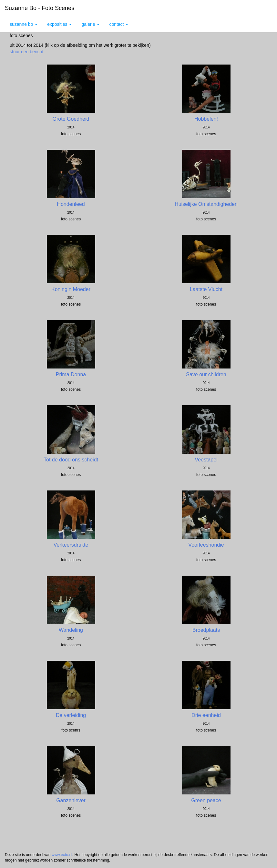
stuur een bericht (26, 52)
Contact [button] (119, 24)
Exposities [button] (59, 24)
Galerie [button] (90, 24)
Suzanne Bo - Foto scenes (40, 8)
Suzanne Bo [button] (24, 24)
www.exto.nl (62, 855)
